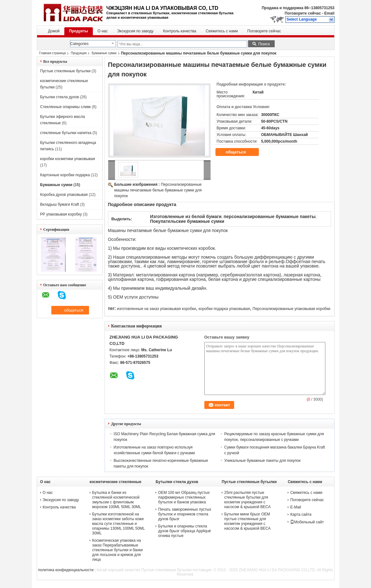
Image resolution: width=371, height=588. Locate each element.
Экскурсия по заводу (135, 31)
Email (329, 13)
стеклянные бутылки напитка (66, 133)
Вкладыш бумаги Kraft (60, 204)
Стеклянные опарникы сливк (66, 107)
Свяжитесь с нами (222, 31)
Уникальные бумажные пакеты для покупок (262, 461)
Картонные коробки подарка (65, 175)
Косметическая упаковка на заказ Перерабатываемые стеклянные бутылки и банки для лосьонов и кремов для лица (118, 550)
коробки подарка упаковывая (224, 309)
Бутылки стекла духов (60, 97)
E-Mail (296, 507)
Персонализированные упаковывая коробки (291, 309)
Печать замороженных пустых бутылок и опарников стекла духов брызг (185, 514)
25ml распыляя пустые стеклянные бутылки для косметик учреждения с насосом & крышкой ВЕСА (248, 500)
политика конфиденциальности (66, 570)
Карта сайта (301, 514)
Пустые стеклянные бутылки (65, 71)
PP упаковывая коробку (61, 214)
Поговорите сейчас (303, 13)
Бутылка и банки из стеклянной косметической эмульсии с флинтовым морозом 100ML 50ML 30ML (117, 500)
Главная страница (53, 53)
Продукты (79, 31)
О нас (103, 31)
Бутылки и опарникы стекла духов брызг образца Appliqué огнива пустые (184, 531)
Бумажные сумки (104, 53)
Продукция (79, 53)
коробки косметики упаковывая (68, 159)
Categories (80, 44)
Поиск (264, 44)
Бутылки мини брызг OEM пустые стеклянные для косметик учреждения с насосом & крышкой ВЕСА (248, 521)
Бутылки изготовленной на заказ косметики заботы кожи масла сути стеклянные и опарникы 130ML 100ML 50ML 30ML (118, 524)
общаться (240, 152)
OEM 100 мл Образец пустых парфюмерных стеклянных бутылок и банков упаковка (184, 497)
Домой (54, 31)
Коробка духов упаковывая (64, 195)
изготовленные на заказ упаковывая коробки (156, 309)
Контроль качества (180, 31)
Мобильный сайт (307, 522)
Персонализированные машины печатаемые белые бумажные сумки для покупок (158, 190)
